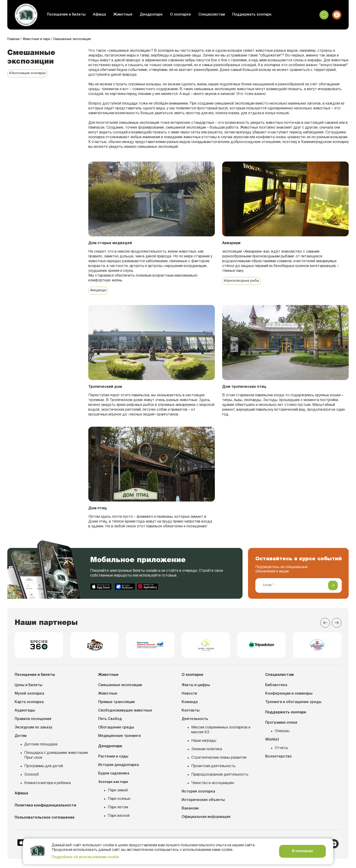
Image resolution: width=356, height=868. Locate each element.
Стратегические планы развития (219, 758)
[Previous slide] (325, 623)
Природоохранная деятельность (220, 775)
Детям (21, 736)
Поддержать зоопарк (252, 15)
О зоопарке (181, 15)
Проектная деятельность (213, 766)
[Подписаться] (333, 585)
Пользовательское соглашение (45, 818)
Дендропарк (151, 15)
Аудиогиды (25, 711)
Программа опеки (281, 723)
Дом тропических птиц (244, 387)
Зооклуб (32, 775)
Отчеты (281, 748)
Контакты (191, 711)
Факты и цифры (196, 685)
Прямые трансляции (116, 702)
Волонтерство (278, 757)
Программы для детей (44, 766)
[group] (39, 645)
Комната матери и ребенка (47, 783)
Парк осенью (119, 799)
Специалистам (212, 15)
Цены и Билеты (28, 685)
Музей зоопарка (29, 694)
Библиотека (276, 685)
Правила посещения (33, 719)
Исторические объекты (203, 800)
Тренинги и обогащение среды (293, 702)
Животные (123, 15)
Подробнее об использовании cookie (85, 857)
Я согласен (302, 851)
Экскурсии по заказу (33, 728)
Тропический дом (105, 387)
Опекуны (282, 731)
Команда (190, 702)
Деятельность (195, 719)
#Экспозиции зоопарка (27, 73)
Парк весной (119, 816)
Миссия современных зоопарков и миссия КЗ (221, 730)
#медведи (98, 290)
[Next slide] (337, 623)
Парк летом (118, 807)
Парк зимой (118, 790)
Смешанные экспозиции (120, 685)
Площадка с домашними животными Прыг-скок (56, 755)
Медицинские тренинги (119, 736)
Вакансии (190, 809)
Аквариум (231, 243)
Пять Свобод (110, 719)
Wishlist (272, 740)
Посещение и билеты (66, 15)
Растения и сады (113, 757)
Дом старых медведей (110, 243)
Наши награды (204, 741)
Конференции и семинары (289, 694)
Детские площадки (41, 744)
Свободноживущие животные (125, 711)
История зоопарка (198, 792)
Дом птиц (98, 508)
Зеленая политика (207, 749)
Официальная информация (206, 817)
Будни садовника (114, 774)
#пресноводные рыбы (241, 281)
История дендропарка (119, 765)
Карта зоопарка (29, 702)
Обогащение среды (116, 728)
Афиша (99, 15)
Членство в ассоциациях (213, 783)
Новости (189, 694)
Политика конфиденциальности (45, 806)
